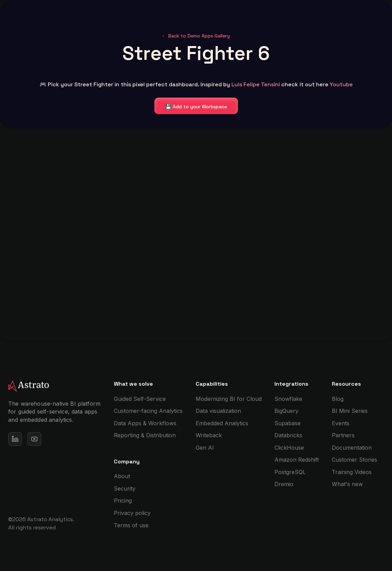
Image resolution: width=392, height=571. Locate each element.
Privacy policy (132, 513)
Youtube (341, 84)
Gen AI (205, 448)
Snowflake (288, 399)
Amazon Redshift (297, 460)
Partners (343, 435)
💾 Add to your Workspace (196, 107)
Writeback (209, 435)
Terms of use (131, 525)
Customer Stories (355, 460)
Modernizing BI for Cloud (229, 399)
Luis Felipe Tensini (256, 84)
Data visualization (218, 411)
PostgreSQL (290, 472)
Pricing (123, 501)
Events (341, 423)
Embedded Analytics (222, 423)
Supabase (287, 423)
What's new (347, 484)
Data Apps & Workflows (145, 423)
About (122, 476)
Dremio (284, 484)
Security (125, 488)
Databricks (288, 435)
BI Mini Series (350, 411)
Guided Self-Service (140, 399)
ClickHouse (289, 448)
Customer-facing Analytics (148, 411)
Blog (338, 399)
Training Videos (352, 472)
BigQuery (286, 411)
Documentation (352, 448)
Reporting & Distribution (145, 435)
